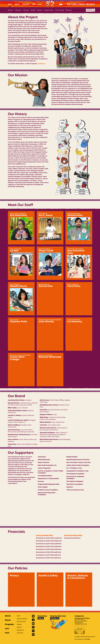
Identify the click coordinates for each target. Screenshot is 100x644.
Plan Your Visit (21, 621)
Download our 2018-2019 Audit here (49, 552)
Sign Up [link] (41, 618)
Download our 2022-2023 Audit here (49, 541)
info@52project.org (81, 624)
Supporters (49, 10)
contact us (41, 64)
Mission (18, 10)
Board (39, 10)
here (89, 639)
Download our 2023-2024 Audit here (49, 538)
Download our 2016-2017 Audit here (48, 558)
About (10, 4)
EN (60, 4)
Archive (19, 627)
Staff (33, 10)
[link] (33, 616)
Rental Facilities (22, 619)
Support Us (90, 10)
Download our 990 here (72, 538)
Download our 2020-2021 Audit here (49, 546)
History (26, 10)
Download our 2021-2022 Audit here (49, 544)
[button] (21, 228)
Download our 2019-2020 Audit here (49, 549)
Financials (59, 10)
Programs (26, 4)
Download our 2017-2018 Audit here (48, 555)
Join (34, 4)
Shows (17, 4)
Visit (40, 4)
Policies (69, 10)
